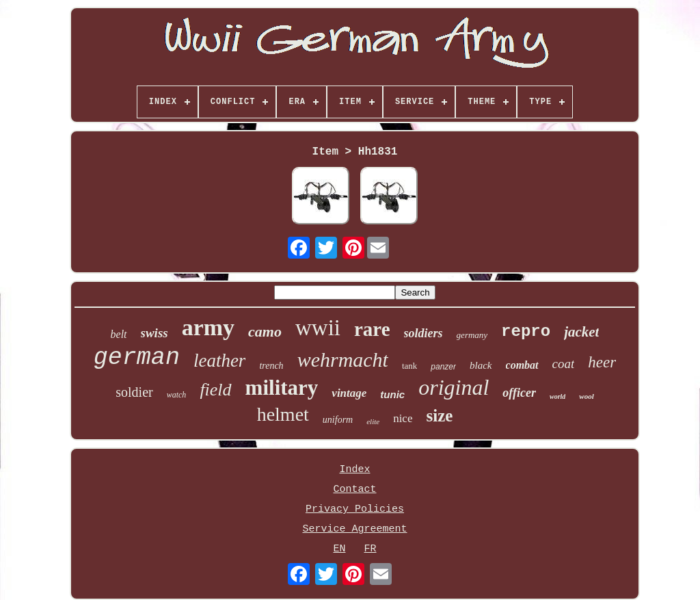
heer (602, 362)
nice (403, 418)
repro (526, 331)
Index (354, 470)
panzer (443, 367)
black (481, 365)
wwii (318, 328)
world (557, 396)
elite (373, 421)
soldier (134, 392)
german (137, 358)
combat (522, 365)
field (215, 390)
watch (177, 395)
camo (265, 331)
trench (271, 366)
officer (519, 393)
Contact (354, 490)
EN (339, 549)
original (454, 387)
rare (372, 329)
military (282, 388)
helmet (283, 414)
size (439, 416)
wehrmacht (343, 360)
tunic (392, 394)
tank (409, 366)
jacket (581, 332)
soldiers (423, 333)
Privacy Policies (355, 509)
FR (371, 549)
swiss (154, 333)
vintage (349, 393)
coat (564, 364)
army (208, 327)
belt (119, 334)
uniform (338, 420)
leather (219, 361)
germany (472, 335)
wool (586, 396)
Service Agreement (354, 529)
